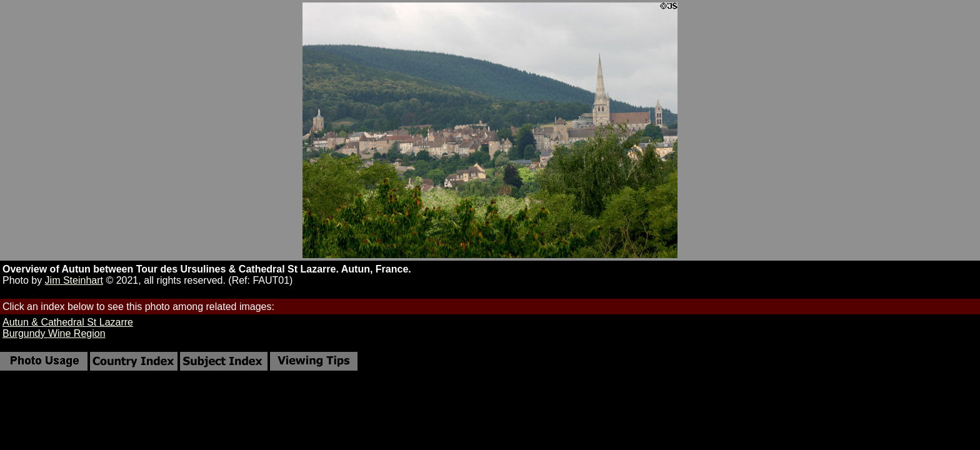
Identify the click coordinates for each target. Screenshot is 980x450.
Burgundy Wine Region (54, 333)
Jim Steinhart (74, 280)
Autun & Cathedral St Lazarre (68, 322)
